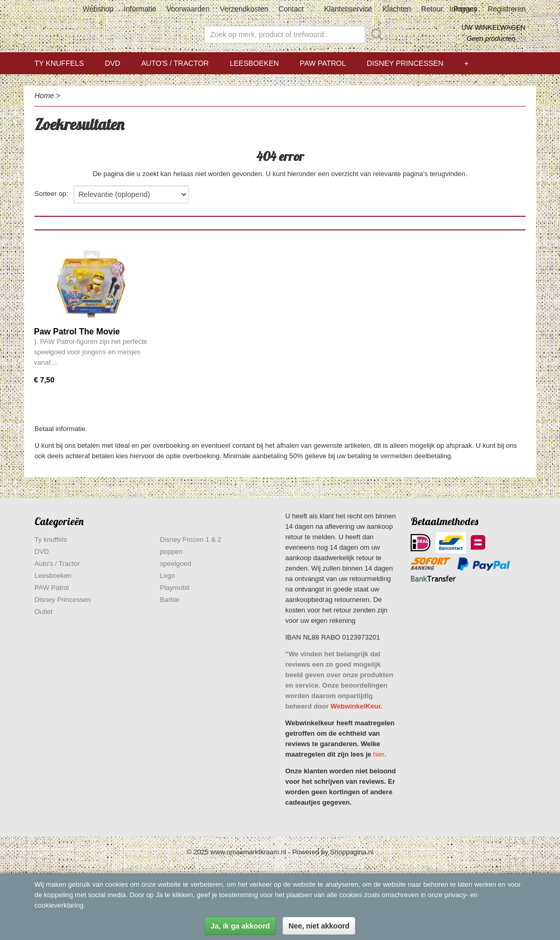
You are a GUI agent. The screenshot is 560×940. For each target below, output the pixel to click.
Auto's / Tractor (175, 63)
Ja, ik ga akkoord (240, 926)
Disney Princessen (405, 63)
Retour (432, 9)
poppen (171, 552)
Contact (291, 9)
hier (379, 754)
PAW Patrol (323, 63)
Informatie (140, 9)
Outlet (44, 612)
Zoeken (375, 34)
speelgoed (176, 564)
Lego (167, 576)
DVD (113, 63)
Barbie (170, 600)
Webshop (98, 9)
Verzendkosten (244, 9)
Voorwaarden (188, 9)
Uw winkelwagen (493, 27)
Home (44, 96)
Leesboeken (254, 63)
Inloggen (463, 9)
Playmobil (174, 588)
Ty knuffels (59, 63)
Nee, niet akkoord (319, 926)
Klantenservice (348, 9)
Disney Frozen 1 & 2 (191, 539)
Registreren (507, 9)
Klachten (396, 9)
